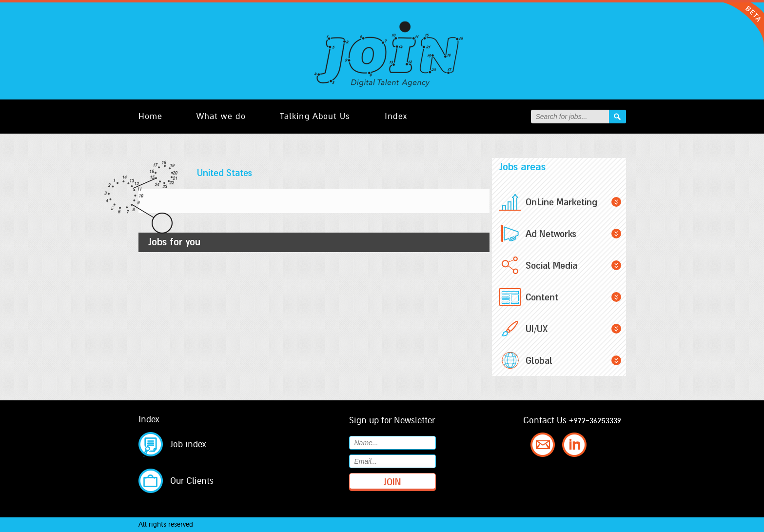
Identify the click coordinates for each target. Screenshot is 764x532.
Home (150, 116)
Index (396, 116)
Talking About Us (315, 116)
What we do (221, 116)
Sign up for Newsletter (392, 420)
